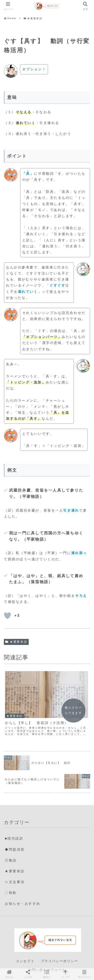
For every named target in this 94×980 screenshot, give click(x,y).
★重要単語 (16, 642)
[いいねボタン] (7, 616)
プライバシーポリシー (60, 946)
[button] (47, 974)
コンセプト (25, 946)
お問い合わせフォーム (47, 954)
